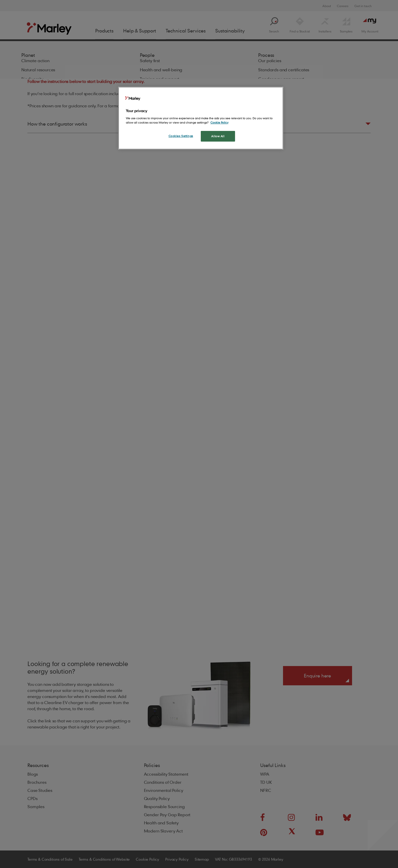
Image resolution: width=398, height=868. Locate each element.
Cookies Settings (181, 136)
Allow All (218, 136)
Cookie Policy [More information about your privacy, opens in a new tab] (219, 122)
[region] (201, 118)
